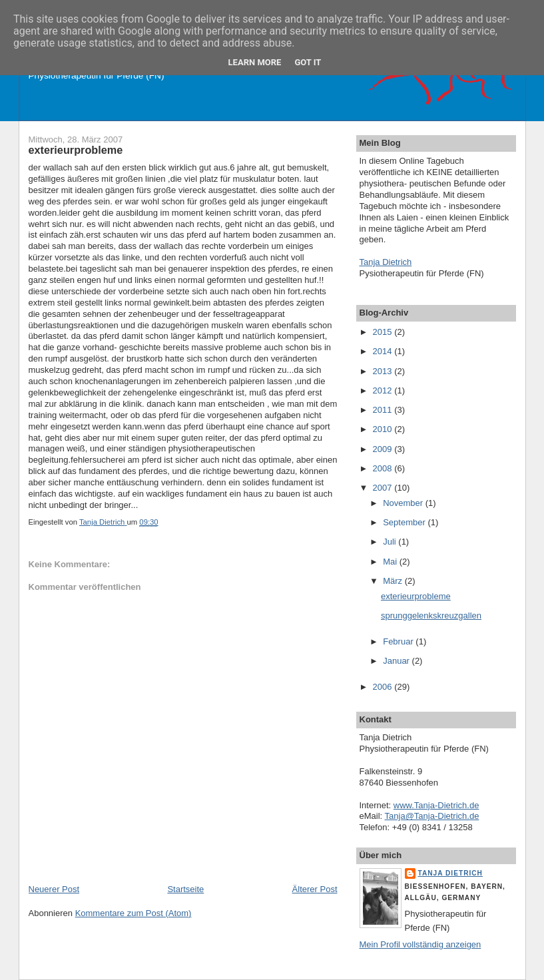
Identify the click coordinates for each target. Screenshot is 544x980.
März (394, 581)
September (405, 522)
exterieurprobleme (416, 596)
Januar (397, 661)
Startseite (185, 889)
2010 (384, 429)
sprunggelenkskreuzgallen (431, 615)
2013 (384, 371)
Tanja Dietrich (386, 262)
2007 (384, 488)
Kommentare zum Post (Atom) (134, 913)
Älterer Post (315, 889)
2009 (384, 449)
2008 (384, 468)
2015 (384, 332)
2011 (384, 410)
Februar (399, 641)
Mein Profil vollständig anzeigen (420, 944)
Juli (391, 542)
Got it (308, 62)
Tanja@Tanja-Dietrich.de (432, 816)
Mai (391, 562)
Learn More (255, 62)
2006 (384, 687)
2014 (384, 351)
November (404, 503)
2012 (384, 390)
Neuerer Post (54, 889)
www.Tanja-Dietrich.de (436, 805)
